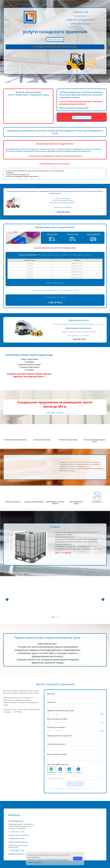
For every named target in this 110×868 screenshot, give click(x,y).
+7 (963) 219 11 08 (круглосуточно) (80, 20)
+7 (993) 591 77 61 (16, 850)
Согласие (70, 789)
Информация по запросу (55, 413)
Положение (60, 789)
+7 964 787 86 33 (63, 212)
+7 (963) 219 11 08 (16, 838)
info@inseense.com (17, 854)
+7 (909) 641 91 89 (80, 12)
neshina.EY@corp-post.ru (80, 24)
